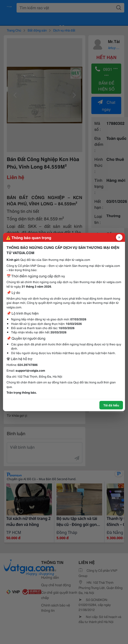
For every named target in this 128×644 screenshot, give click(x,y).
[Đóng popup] (119, 237)
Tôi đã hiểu (111, 405)
